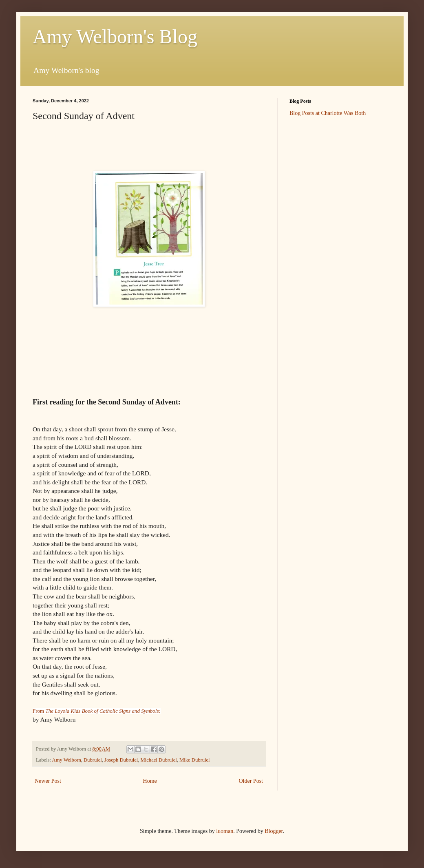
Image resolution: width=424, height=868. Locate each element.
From (97, 711)
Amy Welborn (67, 760)
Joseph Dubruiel (121, 760)
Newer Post (48, 781)
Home (150, 781)
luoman (225, 831)
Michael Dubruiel (159, 760)
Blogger (274, 831)
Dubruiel (93, 760)
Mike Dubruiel (195, 760)
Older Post (251, 781)
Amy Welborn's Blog (115, 36)
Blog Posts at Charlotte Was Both (328, 113)
